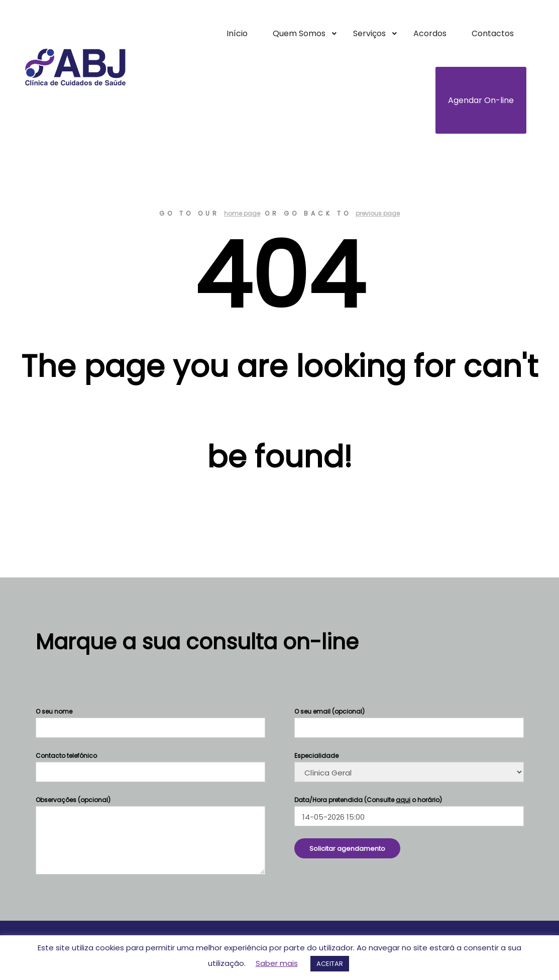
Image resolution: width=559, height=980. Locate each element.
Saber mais (277, 963)
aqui (403, 800)
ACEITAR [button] (330, 964)
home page (242, 213)
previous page (378, 213)
